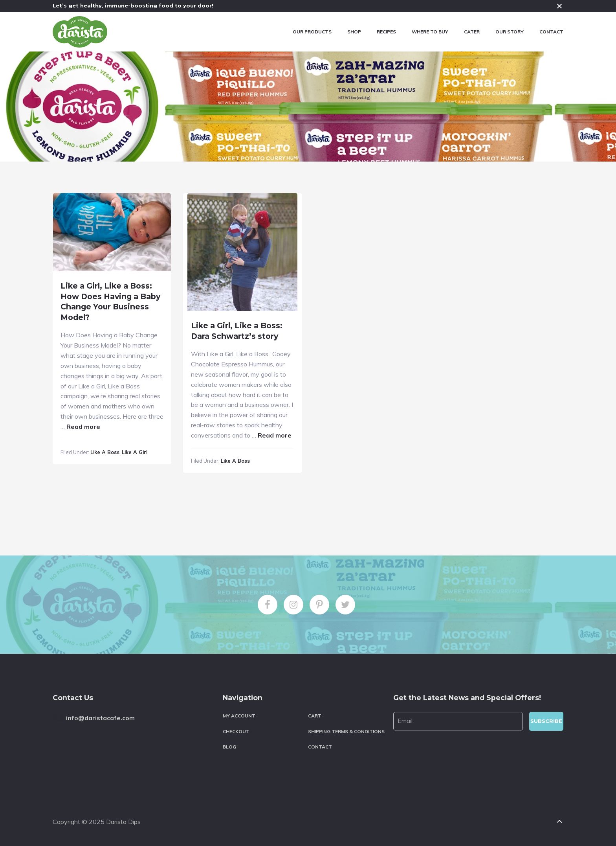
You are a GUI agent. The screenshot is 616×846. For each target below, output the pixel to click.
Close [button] (559, 6)
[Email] (458, 721)
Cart (315, 716)
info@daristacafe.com (100, 718)
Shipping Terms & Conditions (346, 731)
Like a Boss (105, 452)
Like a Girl (135, 452)
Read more (83, 427)
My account (239, 716)
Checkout (236, 731)
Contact (320, 747)
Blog (229, 747)
